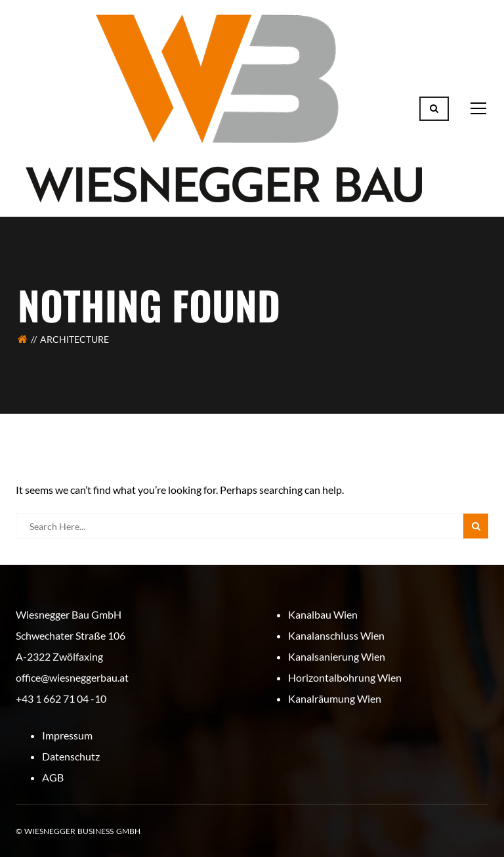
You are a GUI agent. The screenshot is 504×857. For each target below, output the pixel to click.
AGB (53, 777)
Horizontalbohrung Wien (345, 677)
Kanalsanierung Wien (337, 656)
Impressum (67, 735)
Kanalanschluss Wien (336, 635)
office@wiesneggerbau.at (72, 677)
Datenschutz (71, 756)
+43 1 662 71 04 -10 (61, 698)
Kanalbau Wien (323, 614)
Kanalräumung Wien (335, 698)
